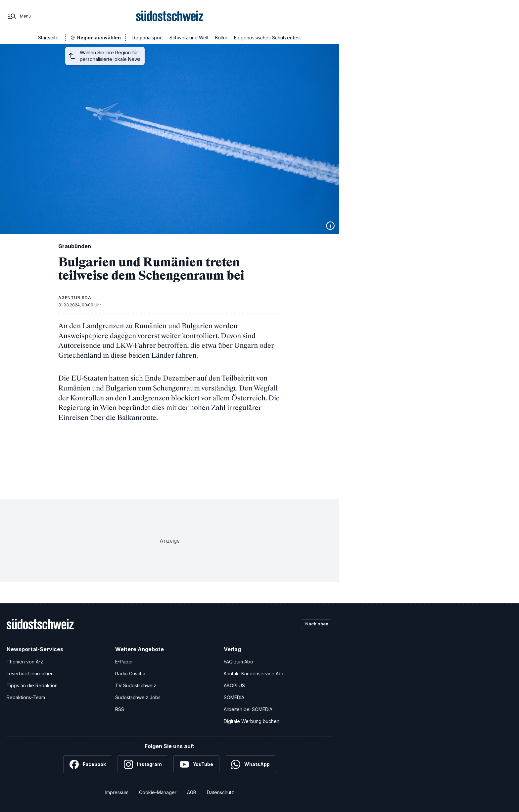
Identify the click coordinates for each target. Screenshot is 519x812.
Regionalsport (148, 38)
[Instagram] (143, 764)
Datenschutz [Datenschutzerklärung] (220, 792)
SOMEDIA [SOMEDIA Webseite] (234, 697)
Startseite (48, 38)
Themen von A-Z (25, 662)
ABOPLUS (234, 685)
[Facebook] (88, 764)
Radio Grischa (130, 674)
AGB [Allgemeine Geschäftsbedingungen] (192, 792)
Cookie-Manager (158, 792)
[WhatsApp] (250, 764)
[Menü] (19, 16)
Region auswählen (99, 38)
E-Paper (124, 662)
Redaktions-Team (26, 697)
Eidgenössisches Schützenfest (267, 38)
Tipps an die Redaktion (32, 685)
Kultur (221, 38)
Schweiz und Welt (189, 38)
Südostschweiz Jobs (138, 697)
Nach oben (315, 624)
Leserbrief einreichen (30, 674)
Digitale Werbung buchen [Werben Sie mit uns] (252, 721)
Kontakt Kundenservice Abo (254, 674)
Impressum (117, 792)
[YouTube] (196, 764)
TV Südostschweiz (136, 685)
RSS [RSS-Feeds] (120, 709)
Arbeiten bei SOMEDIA (248, 709)
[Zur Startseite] (170, 16)
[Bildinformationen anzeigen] (330, 226)
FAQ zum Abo (238, 662)
